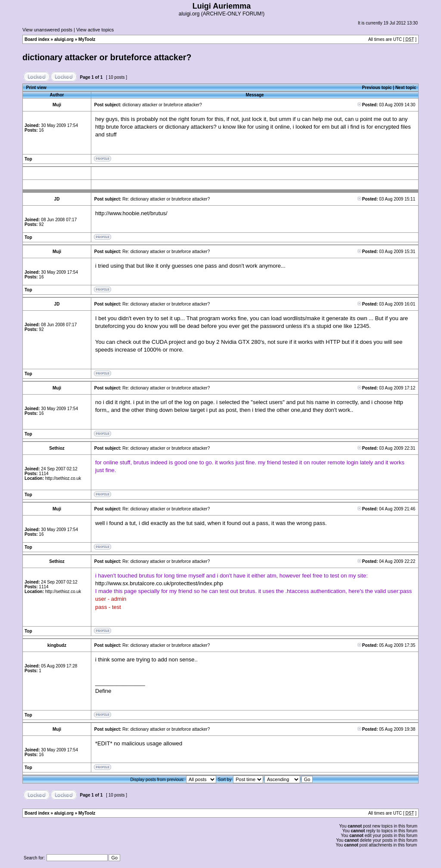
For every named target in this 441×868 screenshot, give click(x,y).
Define (103, 691)
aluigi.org (64, 39)
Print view (36, 88)
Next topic (406, 88)
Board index (37, 39)
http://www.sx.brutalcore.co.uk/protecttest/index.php (159, 583)
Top (28, 159)
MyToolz (87, 39)
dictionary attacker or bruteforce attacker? (107, 57)
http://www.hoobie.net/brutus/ (131, 213)
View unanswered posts (47, 30)
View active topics (95, 30)
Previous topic (377, 88)
